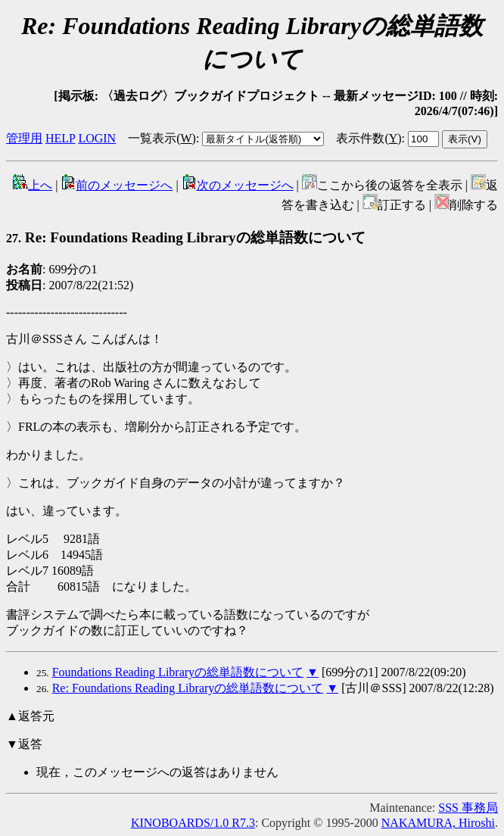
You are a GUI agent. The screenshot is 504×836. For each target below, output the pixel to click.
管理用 (24, 138)
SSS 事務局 (468, 808)
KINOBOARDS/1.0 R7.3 (193, 823)
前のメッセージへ (117, 185)
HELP (60, 138)
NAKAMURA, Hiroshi (438, 823)
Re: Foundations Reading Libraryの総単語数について (186, 237)
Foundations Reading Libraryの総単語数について (178, 672)
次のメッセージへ (238, 185)
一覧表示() (162, 138)
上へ (33, 185)
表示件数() (369, 138)
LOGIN (97, 138)
